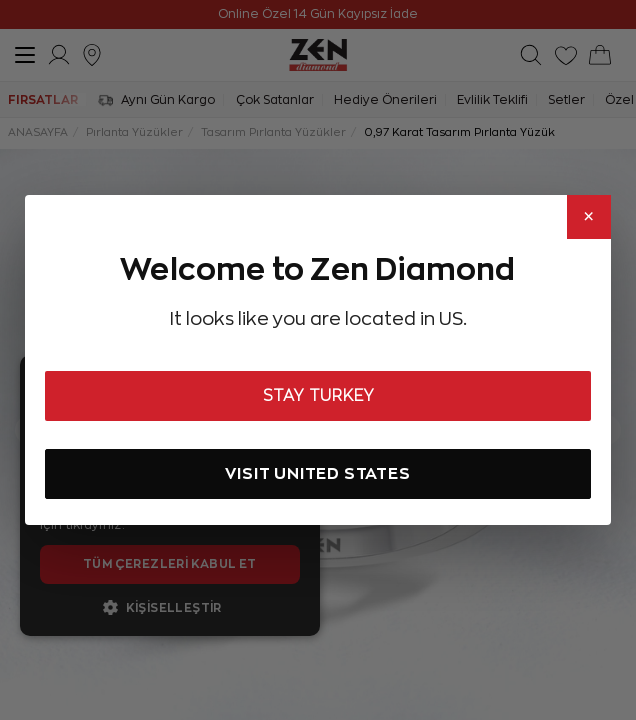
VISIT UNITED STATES (317, 473)
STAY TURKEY (318, 396)
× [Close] (588, 217)
